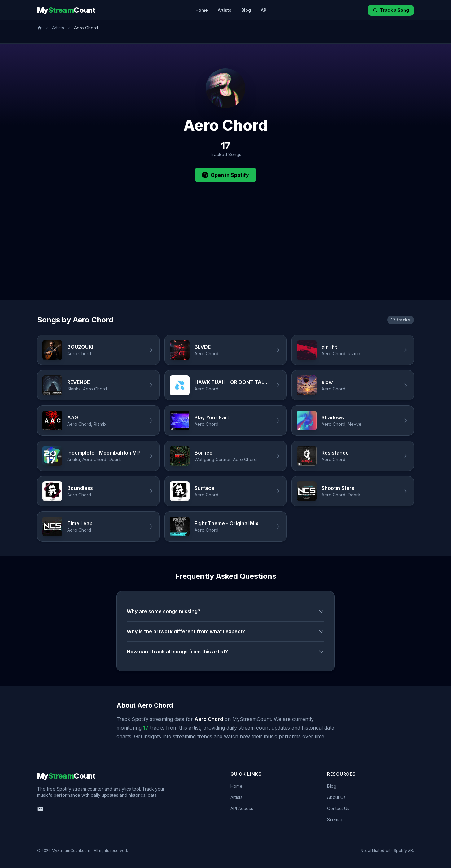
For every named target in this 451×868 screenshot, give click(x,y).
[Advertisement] (225, 254)
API (264, 10)
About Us (336, 797)
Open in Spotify (225, 175)
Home (202, 10)
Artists (225, 10)
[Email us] (40, 809)
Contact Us (338, 808)
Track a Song (391, 10)
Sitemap (335, 820)
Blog (246, 10)
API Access (242, 808)
